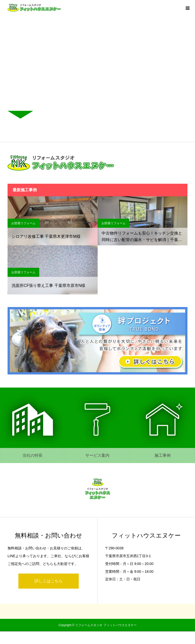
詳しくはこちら (49, 581)
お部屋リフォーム (23, 223)
